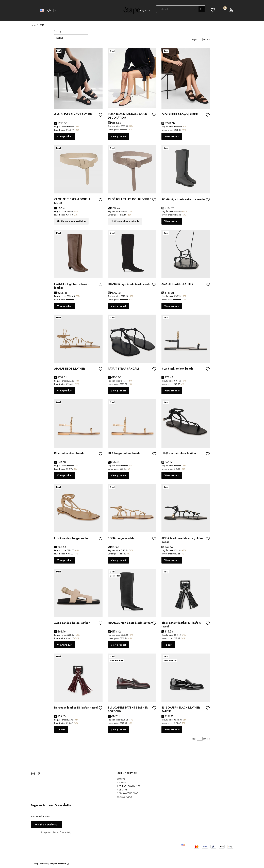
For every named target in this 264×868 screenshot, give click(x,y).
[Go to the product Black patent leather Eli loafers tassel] (186, 593)
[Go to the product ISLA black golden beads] (186, 339)
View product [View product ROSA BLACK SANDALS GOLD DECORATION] (118, 136)
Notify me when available (71, 221)
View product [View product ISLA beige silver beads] (65, 475)
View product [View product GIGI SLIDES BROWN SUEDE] (172, 136)
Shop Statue (53, 832)
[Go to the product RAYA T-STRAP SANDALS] (132, 339)
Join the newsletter (46, 825)
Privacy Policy (66, 832)
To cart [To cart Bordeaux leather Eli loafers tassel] (61, 730)
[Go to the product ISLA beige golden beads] (132, 423)
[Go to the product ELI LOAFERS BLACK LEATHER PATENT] (186, 678)
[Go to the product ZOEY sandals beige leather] (78, 593)
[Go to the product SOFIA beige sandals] (132, 508)
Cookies (121, 779)
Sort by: (58, 31)
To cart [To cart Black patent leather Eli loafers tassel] (168, 645)
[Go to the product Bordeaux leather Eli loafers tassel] (78, 678)
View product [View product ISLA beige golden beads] (118, 475)
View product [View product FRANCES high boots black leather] (118, 645)
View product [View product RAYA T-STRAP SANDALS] (118, 391)
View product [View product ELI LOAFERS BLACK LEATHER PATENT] (172, 730)
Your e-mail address (41, 816)
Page (194, 40)
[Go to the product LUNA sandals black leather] (186, 423)
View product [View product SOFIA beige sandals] (118, 560)
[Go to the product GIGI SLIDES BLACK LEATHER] (78, 78)
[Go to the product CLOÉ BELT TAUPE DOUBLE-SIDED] (132, 169)
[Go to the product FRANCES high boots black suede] (132, 254)
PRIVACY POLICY (125, 797)
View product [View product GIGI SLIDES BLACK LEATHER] (65, 136)
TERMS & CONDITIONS (128, 793)
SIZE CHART (123, 790)
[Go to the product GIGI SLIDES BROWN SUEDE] (186, 78)
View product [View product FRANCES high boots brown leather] (65, 306)
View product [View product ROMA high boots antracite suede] (172, 221)
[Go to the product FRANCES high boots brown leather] (78, 254)
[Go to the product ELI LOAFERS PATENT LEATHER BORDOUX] (132, 678)
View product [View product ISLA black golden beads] (172, 391)
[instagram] (33, 774)
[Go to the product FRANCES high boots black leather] (132, 593)
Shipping (122, 783)
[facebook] (39, 773)
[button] (33, 10)
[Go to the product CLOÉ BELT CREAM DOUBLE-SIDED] (78, 169)
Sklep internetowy (50, 864)
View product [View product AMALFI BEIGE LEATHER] (65, 391)
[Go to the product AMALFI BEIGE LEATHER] (78, 339)
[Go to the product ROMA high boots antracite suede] (186, 169)
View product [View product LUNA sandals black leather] (172, 475)
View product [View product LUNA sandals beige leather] (65, 560)
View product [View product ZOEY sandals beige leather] (65, 645)
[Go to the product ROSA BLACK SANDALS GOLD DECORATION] (132, 78)
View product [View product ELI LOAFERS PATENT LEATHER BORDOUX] (118, 730)
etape (33, 25)
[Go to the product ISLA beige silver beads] (78, 423)
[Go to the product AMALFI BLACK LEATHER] (186, 254)
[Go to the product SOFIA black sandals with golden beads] (186, 508)
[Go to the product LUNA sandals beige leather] (78, 508)
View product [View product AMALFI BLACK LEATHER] (172, 306)
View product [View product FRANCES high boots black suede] (118, 306)
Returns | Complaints (129, 786)
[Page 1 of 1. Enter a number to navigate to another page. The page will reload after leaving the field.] (200, 40)
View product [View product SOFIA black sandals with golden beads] (172, 560)
